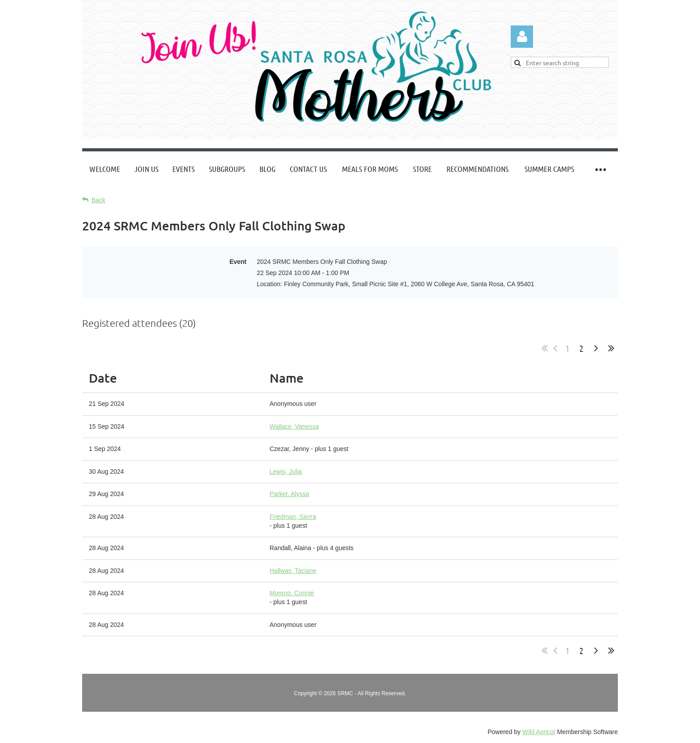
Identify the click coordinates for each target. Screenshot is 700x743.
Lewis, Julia (286, 472)
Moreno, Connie (292, 593)
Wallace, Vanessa (294, 426)
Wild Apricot (539, 732)
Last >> (611, 348)
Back (98, 200)
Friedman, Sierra (293, 517)
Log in (522, 37)
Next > (596, 348)
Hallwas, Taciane (293, 571)
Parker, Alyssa (290, 494)
